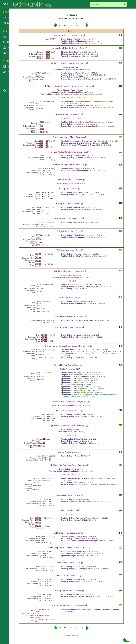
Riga (78, 209)
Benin (79, 379)
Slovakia (38, 124)
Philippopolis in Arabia (86, 145)
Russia (89, 92)
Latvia (52, 207)
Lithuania (51, 141)
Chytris (77, 456)
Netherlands (81, 393)
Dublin (79, 303)
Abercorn (78, 275)
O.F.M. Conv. (84, 86)
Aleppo (78, 554)
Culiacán (78, 69)
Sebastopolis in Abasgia (88, 541)
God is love (71, 281)
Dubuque (80, 237)
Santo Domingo (71, 471)
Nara (76, 301)
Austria (84, 581)
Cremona (80, 43)
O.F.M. (80, 35)
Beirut (73, 184)
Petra (80, 552)
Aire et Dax (72, 373)
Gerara (77, 207)
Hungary (89, 501)
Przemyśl (80, 158)
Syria (84, 554)
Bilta (78, 67)
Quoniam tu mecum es (71, 475)
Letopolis (78, 539)
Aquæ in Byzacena (78, 90)
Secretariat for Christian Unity (86, 350)
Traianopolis (83, 171)
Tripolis (77, 39)
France (52, 335)
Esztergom (81, 501)
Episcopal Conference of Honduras (88, 79)
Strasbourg (81, 569)
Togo (79, 383)
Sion (76, 499)
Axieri (77, 594)
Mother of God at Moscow (75, 92)
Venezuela (81, 387)
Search (124, 4)
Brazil (53, 52)
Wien (78, 581)
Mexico (85, 69)
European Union (83, 389)
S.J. (79, 114)
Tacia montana (78, 469)
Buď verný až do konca (71, 118)
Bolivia (82, 432)
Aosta (71, 169)
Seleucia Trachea (85, 320)
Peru (52, 415)
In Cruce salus (71, 514)
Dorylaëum (79, 335)
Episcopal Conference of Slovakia (88, 126)
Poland (87, 158)
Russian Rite (79, 605)
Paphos (77, 579)
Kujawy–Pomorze (83, 596)
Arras (71, 537)
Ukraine (102, 141)
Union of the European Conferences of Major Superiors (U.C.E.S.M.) (78, 94)
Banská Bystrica (83, 122)
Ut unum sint (71, 435)
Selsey (80, 369)
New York (80, 256)
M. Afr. (89, 346)
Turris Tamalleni (80, 235)
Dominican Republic (85, 471)
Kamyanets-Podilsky (90, 141)
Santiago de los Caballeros (79, 478)
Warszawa (80, 518)
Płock (78, 194)
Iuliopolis (78, 222)
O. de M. (78, 411)
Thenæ (77, 520)
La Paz (76, 432)
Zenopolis (78, 414)
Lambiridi (78, 430)
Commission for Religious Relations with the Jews (92, 354)
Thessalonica (74, 406)
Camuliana (78, 192)
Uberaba (72, 54)
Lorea (77, 156)
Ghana (79, 381)
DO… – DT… (63, 25)
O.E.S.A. (84, 402)
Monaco (80, 391)
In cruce (71, 331)
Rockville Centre (79, 277)
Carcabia (78, 124)
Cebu (78, 416)
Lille (78, 337)
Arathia (77, 567)
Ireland (39, 303)
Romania (52, 222)
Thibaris (77, 358)
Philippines (86, 416)
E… (83, 25)
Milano (79, 41)
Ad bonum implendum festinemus (71, 98)
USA (37, 237)
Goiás (71, 52)
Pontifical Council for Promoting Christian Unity (87, 352)
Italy (84, 41)
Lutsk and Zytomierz (76, 143)
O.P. (87, 548)
